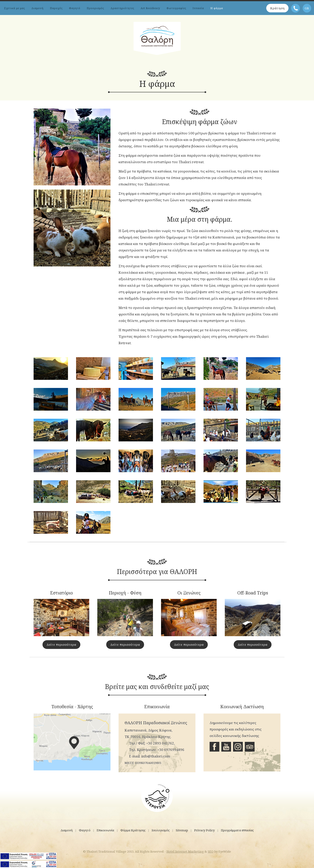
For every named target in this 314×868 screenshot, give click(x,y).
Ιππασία (198, 8)
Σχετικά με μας (14, 8)
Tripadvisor (250, 747)
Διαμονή (37, 8)
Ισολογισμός (161, 830)
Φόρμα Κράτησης (133, 830)
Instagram (238, 747)
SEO (211, 851)
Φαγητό (75, 8)
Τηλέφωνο (295, 8)
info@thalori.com (156, 756)
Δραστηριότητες (122, 8)
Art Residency (150, 8)
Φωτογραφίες (176, 8)
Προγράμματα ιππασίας (237, 830)
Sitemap (182, 830)
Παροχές (56, 8)
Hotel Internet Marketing (185, 851)
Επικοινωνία (105, 830)
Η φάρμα (217, 8)
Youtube (226, 747)
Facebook (214, 747)
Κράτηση (277, 8)
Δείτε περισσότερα (61, 644)
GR (307, 8)
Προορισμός (95, 8)
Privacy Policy (204, 830)
